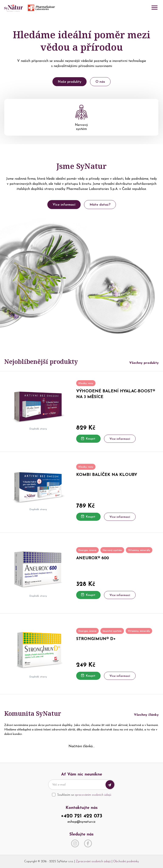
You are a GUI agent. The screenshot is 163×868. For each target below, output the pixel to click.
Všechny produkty (144, 363)
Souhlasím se (84, 795)
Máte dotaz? (100, 205)
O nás (100, 82)
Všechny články (146, 715)
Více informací (64, 205)
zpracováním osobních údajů (93, 795)
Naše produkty (70, 82)
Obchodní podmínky (126, 862)
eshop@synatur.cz (81, 822)
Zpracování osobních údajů (93, 862)
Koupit (88, 439)
